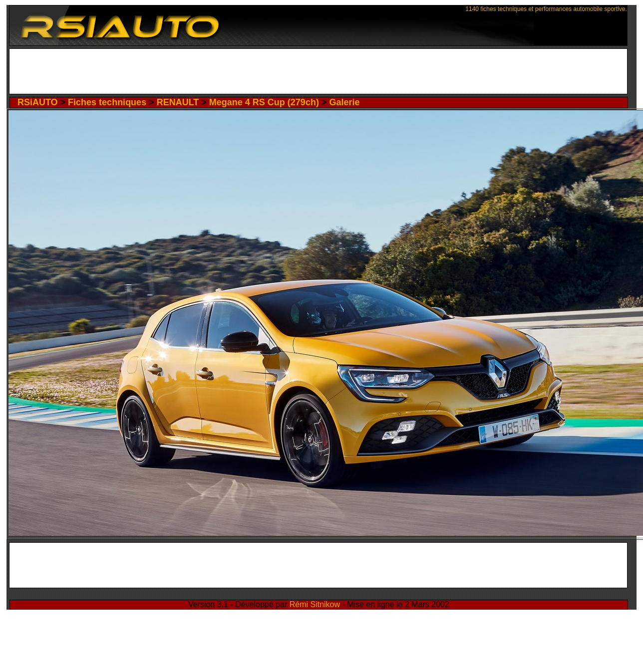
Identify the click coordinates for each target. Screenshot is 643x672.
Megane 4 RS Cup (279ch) (264, 102)
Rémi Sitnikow (315, 604)
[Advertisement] (318, 74)
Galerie (344, 102)
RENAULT (178, 102)
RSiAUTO (38, 102)
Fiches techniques (107, 102)
